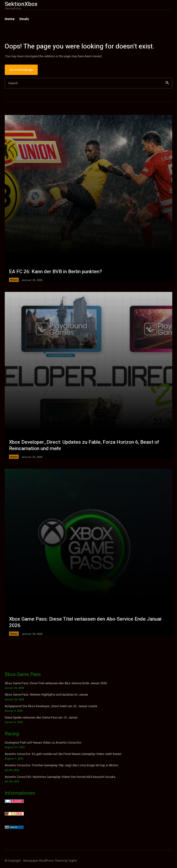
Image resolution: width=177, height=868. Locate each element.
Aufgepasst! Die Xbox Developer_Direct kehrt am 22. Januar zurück (51, 706)
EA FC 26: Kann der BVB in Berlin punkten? (55, 272)
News (14, 280)
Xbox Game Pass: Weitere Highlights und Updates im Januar (46, 695)
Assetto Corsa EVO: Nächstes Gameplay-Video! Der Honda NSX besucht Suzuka (60, 777)
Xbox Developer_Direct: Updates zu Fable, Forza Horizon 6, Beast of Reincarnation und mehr (84, 445)
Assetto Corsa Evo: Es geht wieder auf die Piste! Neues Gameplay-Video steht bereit (63, 754)
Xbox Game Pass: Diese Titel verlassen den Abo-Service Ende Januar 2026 (85, 622)
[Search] (167, 83)
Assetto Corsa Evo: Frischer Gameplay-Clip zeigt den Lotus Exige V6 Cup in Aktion (61, 765)
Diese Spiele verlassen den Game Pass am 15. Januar (41, 717)
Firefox (14, 827)
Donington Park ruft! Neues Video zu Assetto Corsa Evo (43, 743)
